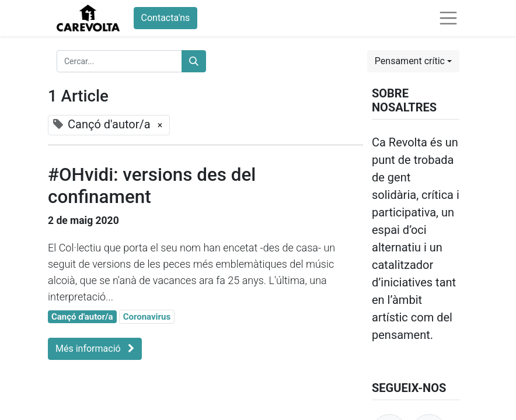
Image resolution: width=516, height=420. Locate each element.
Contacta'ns (166, 18)
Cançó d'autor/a (82, 317)
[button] (413, 61)
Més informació (95, 349)
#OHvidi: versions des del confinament (152, 186)
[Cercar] (194, 61)
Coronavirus (147, 317)
